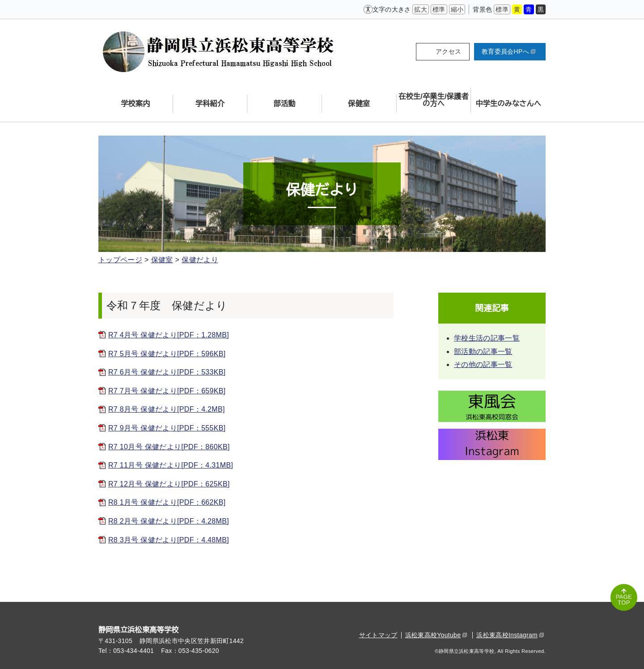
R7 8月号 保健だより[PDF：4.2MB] (167, 409)
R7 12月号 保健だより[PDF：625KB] (169, 484)
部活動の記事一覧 (483, 352)
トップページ (120, 260)
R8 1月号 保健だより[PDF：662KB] (167, 502)
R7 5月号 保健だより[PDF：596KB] (167, 354)
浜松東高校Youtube (436, 635)
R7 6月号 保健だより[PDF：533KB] (167, 372)
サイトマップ (378, 635)
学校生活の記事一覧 (487, 338)
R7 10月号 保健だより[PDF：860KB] (169, 447)
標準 (439, 9)
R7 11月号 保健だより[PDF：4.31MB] (171, 465)
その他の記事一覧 (483, 364)
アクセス (448, 51)
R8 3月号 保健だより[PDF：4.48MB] (169, 540)
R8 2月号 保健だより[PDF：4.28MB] (169, 521)
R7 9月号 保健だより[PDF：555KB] (167, 428)
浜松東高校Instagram (510, 635)
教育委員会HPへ (508, 51)
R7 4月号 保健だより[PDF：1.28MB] (169, 335)
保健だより (200, 260)
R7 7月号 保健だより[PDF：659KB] (167, 391)
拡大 (421, 9)
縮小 (457, 9)
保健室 (162, 260)
